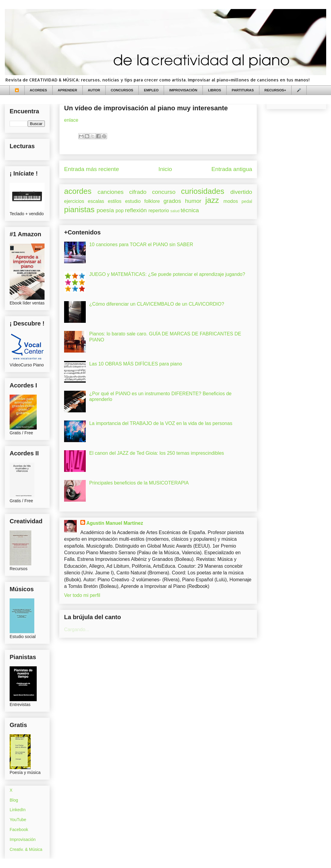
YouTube (18, 820)
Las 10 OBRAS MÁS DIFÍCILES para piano (136, 364)
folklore (152, 201)
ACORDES (39, 90)
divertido (241, 192)
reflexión (136, 210)
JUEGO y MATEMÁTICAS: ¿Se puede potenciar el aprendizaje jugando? (167, 274)
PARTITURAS (243, 90)
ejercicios (74, 201)
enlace (71, 120)
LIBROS (214, 90)
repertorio (159, 211)
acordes (78, 191)
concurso (164, 192)
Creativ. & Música (26, 849)
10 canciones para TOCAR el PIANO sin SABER (141, 245)
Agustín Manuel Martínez (115, 523)
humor (193, 201)
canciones (110, 192)
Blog (14, 800)
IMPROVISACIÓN (183, 90)
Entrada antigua (232, 169)
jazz (212, 200)
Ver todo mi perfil (82, 595)
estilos (114, 201)
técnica (190, 210)
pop (120, 211)
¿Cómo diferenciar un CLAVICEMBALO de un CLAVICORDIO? (156, 304)
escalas (96, 201)
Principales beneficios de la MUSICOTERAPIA (139, 483)
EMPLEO (151, 90)
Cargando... (77, 630)
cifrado (138, 192)
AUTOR (94, 90)
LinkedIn (18, 810)
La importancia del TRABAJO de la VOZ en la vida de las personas (161, 423)
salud (175, 211)
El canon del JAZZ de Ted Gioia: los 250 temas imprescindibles (156, 453)
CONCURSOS (122, 90)
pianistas (79, 209)
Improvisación (23, 839)
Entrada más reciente (91, 169)
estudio (133, 201)
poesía (105, 210)
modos (231, 201)
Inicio (165, 169)
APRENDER (68, 90)
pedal (247, 201)
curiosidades (203, 191)
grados (172, 201)
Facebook (19, 830)
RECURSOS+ (275, 90)
